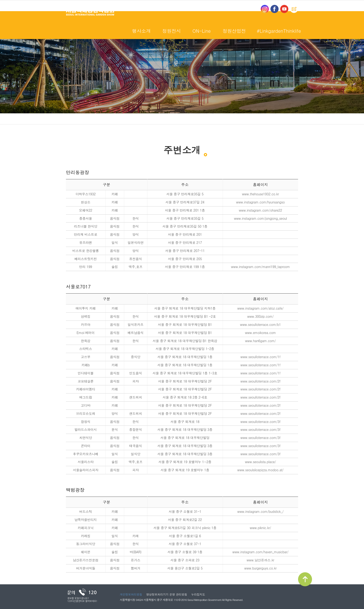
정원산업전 (234, 31)
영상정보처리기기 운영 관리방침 (167, 594)
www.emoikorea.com (260, 333)
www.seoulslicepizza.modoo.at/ (260, 470)
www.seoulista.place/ (260, 462)
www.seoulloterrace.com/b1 (260, 324)
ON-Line (202, 31)
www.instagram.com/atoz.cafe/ (260, 308)
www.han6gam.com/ (260, 341)
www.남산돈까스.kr (260, 560)
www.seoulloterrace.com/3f (260, 422)
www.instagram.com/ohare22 (260, 210)
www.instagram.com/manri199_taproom (260, 267)
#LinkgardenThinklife (279, 31)
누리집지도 (198, 594)
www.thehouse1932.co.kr (260, 194)
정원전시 (172, 31)
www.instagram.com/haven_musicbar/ (260, 552)
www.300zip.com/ (260, 316)
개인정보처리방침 (131, 594)
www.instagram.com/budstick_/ (260, 511)
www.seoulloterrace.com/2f (260, 381)
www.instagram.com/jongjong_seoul (260, 218)
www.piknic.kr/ (260, 528)
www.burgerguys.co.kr (260, 568)
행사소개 (141, 31)
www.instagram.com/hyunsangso (260, 202)
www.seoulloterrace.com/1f (260, 357)
